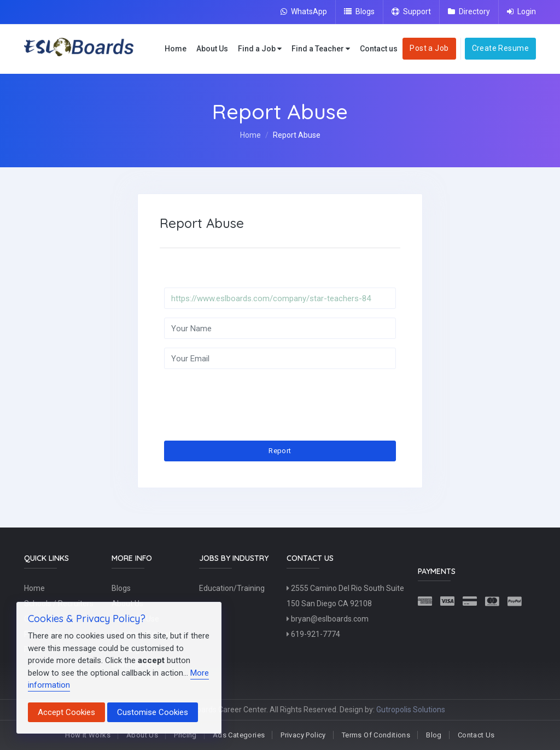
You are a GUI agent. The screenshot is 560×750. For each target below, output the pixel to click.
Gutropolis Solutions (411, 710)
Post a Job (429, 48)
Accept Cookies (66, 712)
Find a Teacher (321, 49)
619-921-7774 (313, 634)
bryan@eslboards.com (328, 619)
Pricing (185, 735)
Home (176, 49)
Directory (469, 11)
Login (521, 11)
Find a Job (260, 49)
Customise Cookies (153, 712)
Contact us (379, 49)
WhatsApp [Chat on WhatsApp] (304, 11)
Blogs (359, 11)
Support (411, 11)
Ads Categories (239, 735)
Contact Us (476, 735)
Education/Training (232, 588)
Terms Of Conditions (376, 735)
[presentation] (247, 399)
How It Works (88, 735)
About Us (212, 49)
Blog (434, 735)
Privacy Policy (303, 735)
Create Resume (500, 48)
